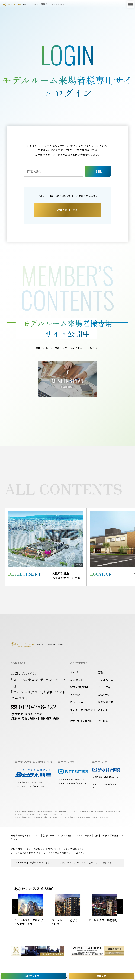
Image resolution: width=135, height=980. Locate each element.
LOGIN (98, 171)
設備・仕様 (104, 695)
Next (120, 906)
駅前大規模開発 (79, 687)
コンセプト (77, 680)
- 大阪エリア (65, 862)
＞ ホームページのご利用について (30, 786)
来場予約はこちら (67, 210)
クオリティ (104, 687)
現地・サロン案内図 (81, 721)
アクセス (75, 695)
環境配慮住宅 (106, 702)
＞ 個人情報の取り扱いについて (29, 782)
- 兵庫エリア (79, 862)
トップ (74, 672)
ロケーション (78, 702)
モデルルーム (106, 680)
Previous (15, 906)
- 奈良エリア (108, 862)
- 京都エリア (94, 862)
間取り (102, 672)
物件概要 (103, 721)
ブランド (103, 710)
